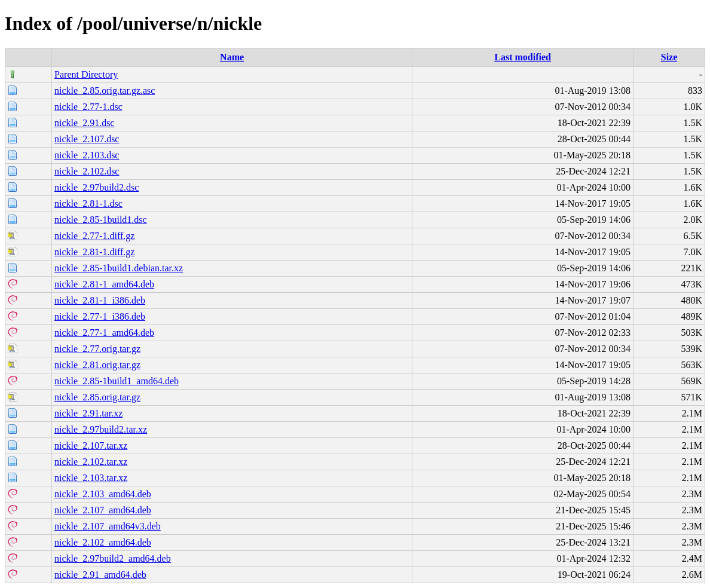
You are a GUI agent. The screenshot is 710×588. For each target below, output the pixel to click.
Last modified (523, 57)
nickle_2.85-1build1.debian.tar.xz (119, 268)
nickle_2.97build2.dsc (97, 187)
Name (232, 57)
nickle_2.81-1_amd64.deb (104, 284)
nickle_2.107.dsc (87, 139)
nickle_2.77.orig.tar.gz (97, 349)
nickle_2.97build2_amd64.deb (113, 558)
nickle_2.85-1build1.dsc (101, 220)
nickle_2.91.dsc (84, 123)
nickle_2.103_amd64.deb (103, 494)
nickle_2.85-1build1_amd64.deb (117, 381)
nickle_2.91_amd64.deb (100, 575)
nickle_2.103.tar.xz (91, 478)
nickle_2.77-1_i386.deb (100, 316)
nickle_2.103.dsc (87, 155)
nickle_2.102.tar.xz (91, 462)
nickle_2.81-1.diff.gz (94, 252)
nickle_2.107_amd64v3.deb (108, 526)
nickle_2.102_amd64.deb (103, 542)
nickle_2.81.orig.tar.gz (97, 365)
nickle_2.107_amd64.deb (103, 510)
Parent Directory (86, 74)
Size (669, 57)
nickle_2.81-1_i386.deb (100, 300)
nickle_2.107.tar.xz (91, 445)
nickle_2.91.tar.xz (88, 413)
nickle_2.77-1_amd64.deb (104, 333)
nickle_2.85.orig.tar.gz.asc (105, 91)
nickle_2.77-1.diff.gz (94, 236)
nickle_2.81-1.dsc (88, 203)
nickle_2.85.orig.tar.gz (97, 397)
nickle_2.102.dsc (87, 171)
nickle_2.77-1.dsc (88, 107)
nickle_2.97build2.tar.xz (101, 429)
